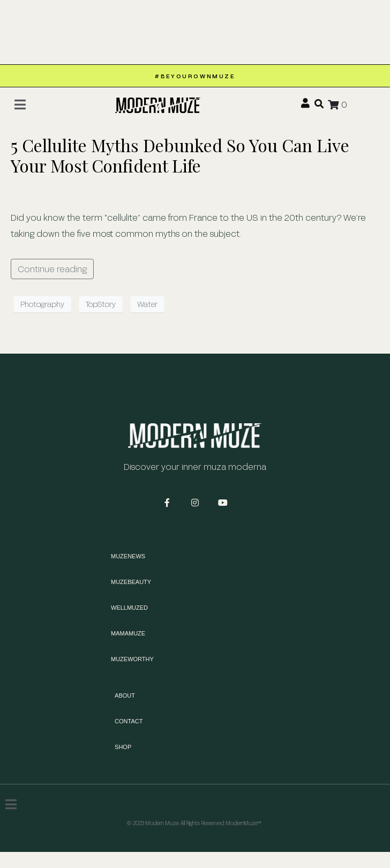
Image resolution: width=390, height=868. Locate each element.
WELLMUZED (129, 608)
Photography (42, 304)
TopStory (101, 304)
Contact (129, 721)
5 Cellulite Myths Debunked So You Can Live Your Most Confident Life (180, 155)
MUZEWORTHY (132, 659)
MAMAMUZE (128, 633)
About (125, 695)
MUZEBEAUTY (131, 582)
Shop (123, 747)
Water (147, 304)
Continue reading (52, 269)
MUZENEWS (128, 556)
